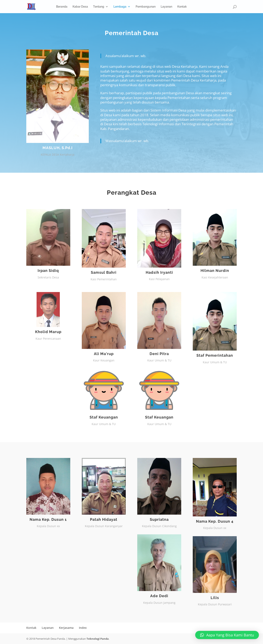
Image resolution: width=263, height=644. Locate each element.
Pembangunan (146, 7)
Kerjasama (66, 628)
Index (83, 628)
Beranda (62, 7)
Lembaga (120, 7)
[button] (227, 635)
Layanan (166, 7)
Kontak (182, 7)
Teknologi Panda (98, 639)
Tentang (99, 7)
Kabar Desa (80, 7)
